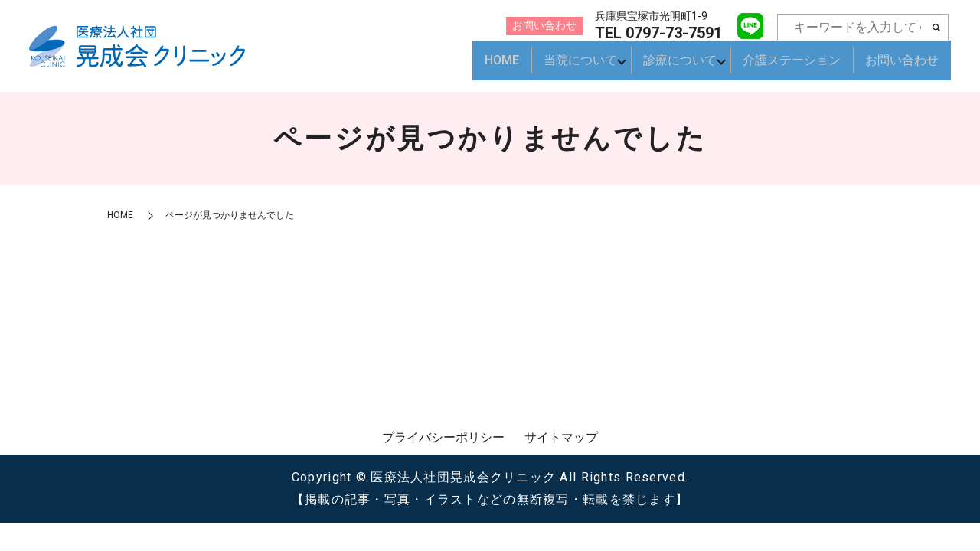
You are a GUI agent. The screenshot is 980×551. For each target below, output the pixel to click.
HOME (492, 67)
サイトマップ (561, 437)
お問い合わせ (902, 67)
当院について (571, 67)
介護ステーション (792, 67)
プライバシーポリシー (443, 437)
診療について (675, 67)
